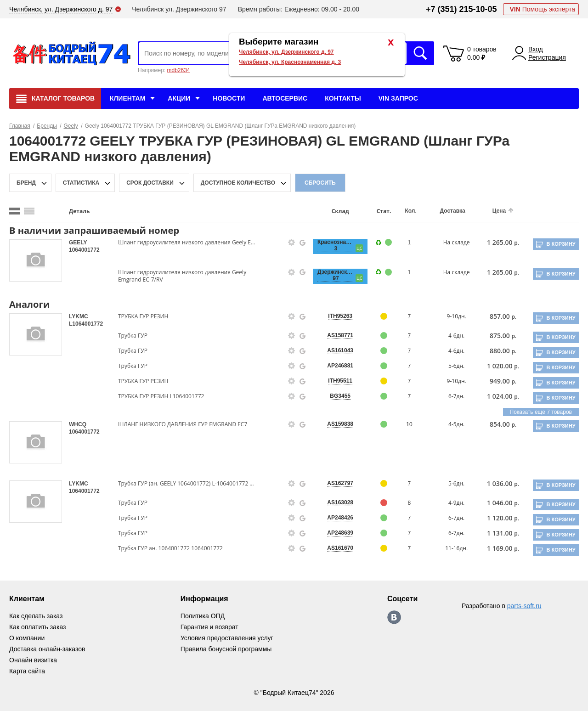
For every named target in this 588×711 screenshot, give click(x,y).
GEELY (78, 243)
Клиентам (127, 98)
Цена (499, 211)
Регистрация (547, 57)
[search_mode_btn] (14, 211)
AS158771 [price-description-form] (340, 335)
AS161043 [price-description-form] (340, 350)
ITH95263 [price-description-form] (340, 316)
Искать (420, 53)
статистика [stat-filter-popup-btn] (81, 183)
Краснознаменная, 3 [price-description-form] (336, 245)
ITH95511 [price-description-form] (340, 381)
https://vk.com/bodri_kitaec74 (394, 617)
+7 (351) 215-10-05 (461, 9)
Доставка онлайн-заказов (47, 649)
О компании (27, 638)
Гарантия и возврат (209, 627)
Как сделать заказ (36, 616)
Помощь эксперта (542, 9)
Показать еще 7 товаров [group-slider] (541, 412)
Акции (179, 98)
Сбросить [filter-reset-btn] (320, 183)
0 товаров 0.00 (482, 53)
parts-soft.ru (524, 606)
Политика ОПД (203, 616)
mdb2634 (178, 70)
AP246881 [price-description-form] (340, 366)
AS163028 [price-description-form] (340, 502)
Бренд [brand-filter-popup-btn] (26, 183)
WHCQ (78, 424)
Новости (229, 98)
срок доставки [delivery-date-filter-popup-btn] (150, 183)
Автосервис (285, 98)
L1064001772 (86, 324)
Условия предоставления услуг (227, 638)
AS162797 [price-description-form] (340, 483)
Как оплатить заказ (37, 627)
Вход (536, 49)
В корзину (561, 244)
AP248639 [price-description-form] (340, 533)
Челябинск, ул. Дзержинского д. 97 (286, 52)
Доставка (453, 211)
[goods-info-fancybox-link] (292, 243)
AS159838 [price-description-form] (340, 424)
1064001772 (84, 250)
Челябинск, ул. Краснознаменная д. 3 (290, 62)
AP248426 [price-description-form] (340, 518)
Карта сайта (27, 671)
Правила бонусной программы (226, 649)
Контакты (343, 98)
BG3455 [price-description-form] (340, 396)
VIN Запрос (398, 98)
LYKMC (79, 316)
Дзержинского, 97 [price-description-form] (336, 275)
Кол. (410, 211)
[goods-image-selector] (36, 260)
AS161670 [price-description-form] (340, 548)
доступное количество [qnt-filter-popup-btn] (238, 183)
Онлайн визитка (33, 660)
